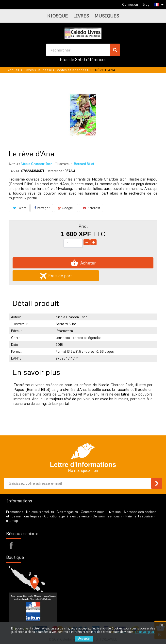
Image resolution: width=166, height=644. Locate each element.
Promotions (15, 512)
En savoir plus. (145, 632)
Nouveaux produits (40, 512)
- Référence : (54, 171)
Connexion (130, 4)
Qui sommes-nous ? (108, 516)
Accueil (13, 70)
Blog (146, 4)
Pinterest (91, 208)
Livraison (114, 512)
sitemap (12, 521)
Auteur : (14, 164)
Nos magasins (67, 512)
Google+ (66, 208)
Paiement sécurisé (139, 516)
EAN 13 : (15, 171)
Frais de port (56, 276)
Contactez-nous (93, 512)
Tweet (19, 208)
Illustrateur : (63, 164)
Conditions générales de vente (67, 516)
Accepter (84, 639)
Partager (42, 208)
